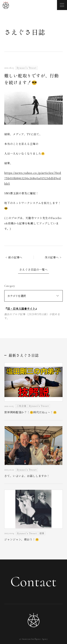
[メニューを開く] (62, 5)
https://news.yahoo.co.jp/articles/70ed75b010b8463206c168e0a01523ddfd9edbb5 (33, 178)
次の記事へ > (53, 257)
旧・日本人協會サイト (21, 308)
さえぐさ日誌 (25, 32)
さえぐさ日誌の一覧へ (33, 269)
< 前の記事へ (14, 257)
